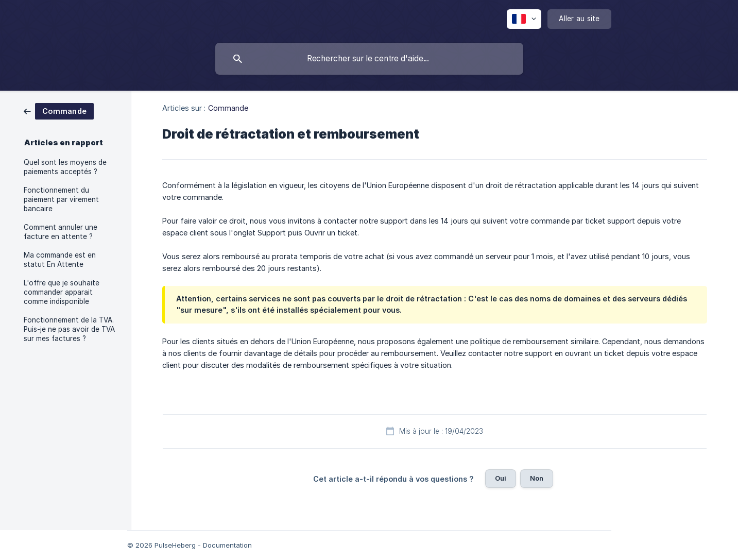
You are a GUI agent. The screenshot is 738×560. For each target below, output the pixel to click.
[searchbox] (369, 59)
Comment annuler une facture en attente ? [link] (61, 232)
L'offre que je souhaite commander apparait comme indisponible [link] (62, 292)
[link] (59, 111)
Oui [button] (501, 478)
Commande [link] (228, 108)
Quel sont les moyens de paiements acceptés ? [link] (65, 167)
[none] (524, 19)
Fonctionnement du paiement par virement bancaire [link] (61, 199)
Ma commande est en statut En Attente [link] (60, 260)
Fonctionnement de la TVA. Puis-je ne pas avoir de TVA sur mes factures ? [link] (69, 329)
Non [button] (537, 478)
